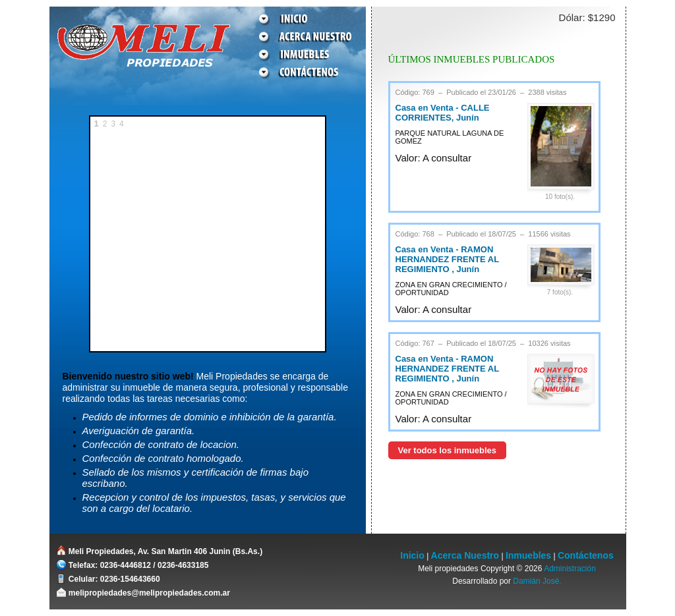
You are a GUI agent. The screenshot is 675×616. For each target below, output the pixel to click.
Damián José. (537, 581)
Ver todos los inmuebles (448, 450)
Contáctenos (586, 555)
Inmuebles (528, 555)
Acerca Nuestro (465, 555)
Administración (570, 569)
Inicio (412, 555)
